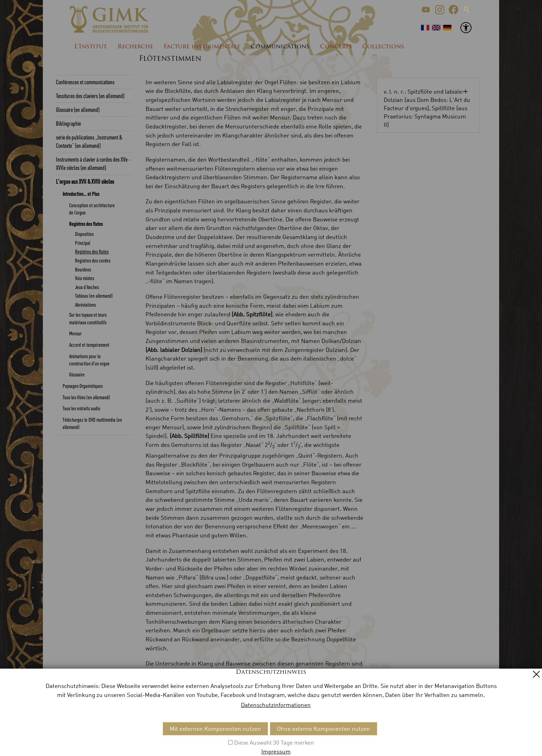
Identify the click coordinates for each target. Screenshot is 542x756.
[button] (426, 10)
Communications (280, 47)
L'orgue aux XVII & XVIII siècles (85, 181)
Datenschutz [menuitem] (130, 737)
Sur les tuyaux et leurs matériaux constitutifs (88, 318)
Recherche (135, 47)
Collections (383, 47)
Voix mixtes (85, 278)
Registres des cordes (93, 260)
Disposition (84, 234)
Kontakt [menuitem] (66, 737)
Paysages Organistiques (83, 386)
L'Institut (91, 47)
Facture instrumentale (202, 47)
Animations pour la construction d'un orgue (89, 360)
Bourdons (83, 269)
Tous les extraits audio (81, 408)
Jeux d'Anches (87, 287)
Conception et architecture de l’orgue (92, 209)
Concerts (336, 47)
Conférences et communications (85, 82)
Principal (83, 243)
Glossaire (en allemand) (78, 109)
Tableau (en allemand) (94, 296)
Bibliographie (68, 123)
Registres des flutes (86, 224)
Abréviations (85, 305)
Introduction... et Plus (81, 194)
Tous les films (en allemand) (86, 397)
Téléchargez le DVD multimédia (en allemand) (92, 423)
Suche (467, 10)
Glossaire (77, 374)
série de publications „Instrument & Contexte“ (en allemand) (89, 141)
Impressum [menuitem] (95, 737)
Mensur (75, 333)
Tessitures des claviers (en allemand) (90, 96)
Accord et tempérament (89, 345)
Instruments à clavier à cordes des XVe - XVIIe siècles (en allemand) (93, 163)
